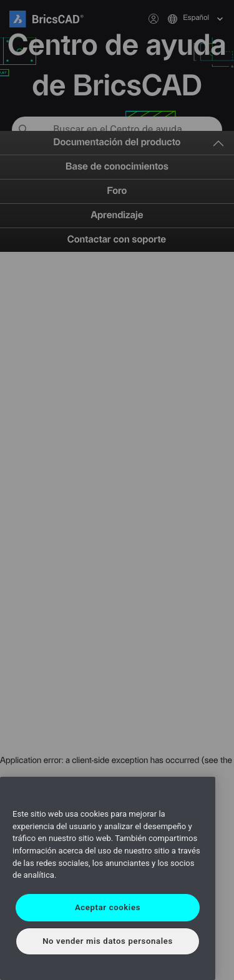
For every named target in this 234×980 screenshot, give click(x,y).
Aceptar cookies (108, 907)
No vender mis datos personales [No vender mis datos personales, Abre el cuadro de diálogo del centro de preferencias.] (108, 941)
